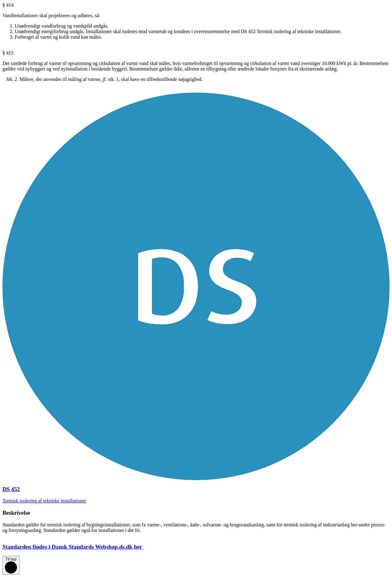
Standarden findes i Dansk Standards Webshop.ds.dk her (78, 547)
